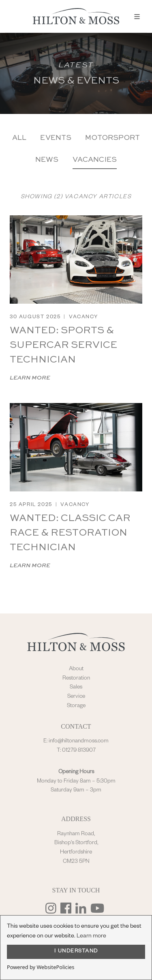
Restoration (76, 679)
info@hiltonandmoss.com (79, 742)
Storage (76, 706)
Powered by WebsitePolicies (41, 967)
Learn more (91, 937)
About (76, 669)
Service (76, 697)
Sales (76, 688)
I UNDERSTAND (76, 952)
